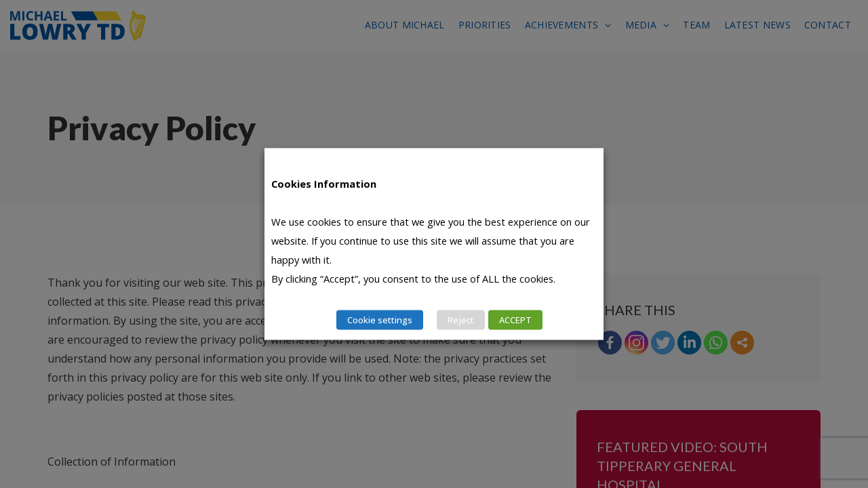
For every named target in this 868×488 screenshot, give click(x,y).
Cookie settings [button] (380, 320)
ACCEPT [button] (515, 320)
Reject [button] (461, 320)
